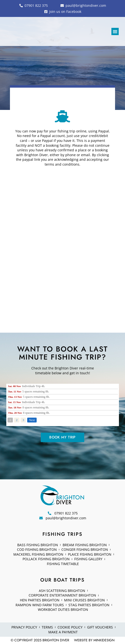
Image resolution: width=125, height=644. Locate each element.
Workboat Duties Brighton (63, 609)
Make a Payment (63, 632)
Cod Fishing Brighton (37, 549)
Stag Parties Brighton (89, 605)
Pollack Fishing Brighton (46, 559)
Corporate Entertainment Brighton (62, 595)
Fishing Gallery (88, 559)
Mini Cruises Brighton (84, 600)
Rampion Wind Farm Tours (40, 605)
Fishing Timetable (63, 564)
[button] (115, 31)
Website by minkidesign (94, 640)
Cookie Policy (70, 627)
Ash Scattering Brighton (62, 591)
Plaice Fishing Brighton (90, 554)
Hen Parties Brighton (40, 600)
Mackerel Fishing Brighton (38, 554)
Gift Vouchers (100, 627)
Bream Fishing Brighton (85, 545)
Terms (47, 627)
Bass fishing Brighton (38, 545)
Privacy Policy (24, 627)
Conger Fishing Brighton (85, 549)
